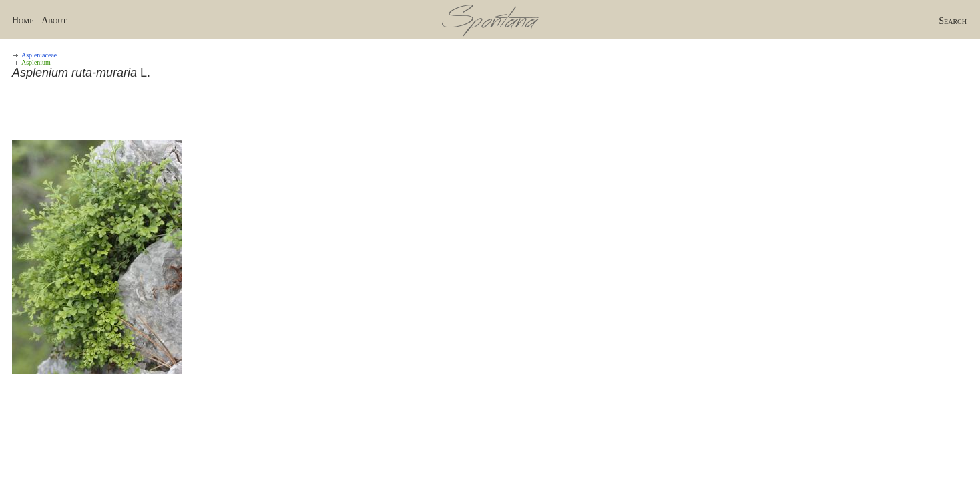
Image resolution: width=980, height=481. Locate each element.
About (54, 20)
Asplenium (36, 62)
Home (23, 20)
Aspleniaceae (39, 55)
